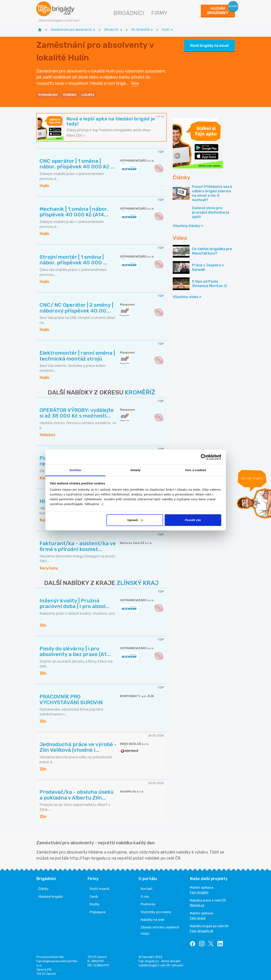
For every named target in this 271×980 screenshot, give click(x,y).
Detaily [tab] (136, 470)
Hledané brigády (51, 897)
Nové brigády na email (210, 46)
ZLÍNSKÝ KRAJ (138, 583)
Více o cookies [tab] (196, 470)
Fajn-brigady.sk (201, 931)
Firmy (159, 13)
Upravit (135, 520)
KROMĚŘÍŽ (140, 392)
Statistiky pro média (156, 912)
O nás (145, 897)
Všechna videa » (187, 297)
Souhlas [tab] (75, 470)
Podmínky (148, 904)
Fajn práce (198, 918)
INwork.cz (197, 905)
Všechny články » (188, 226)
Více (135, 83)
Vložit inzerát (99, 889)
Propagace (97, 912)
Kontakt (147, 889)
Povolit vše (193, 520)
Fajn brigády (199, 892)
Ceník (94, 897)
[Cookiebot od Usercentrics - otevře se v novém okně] (204, 457)
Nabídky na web (152, 920)
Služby (94, 904)
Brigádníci (129, 13)
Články (43, 889)
